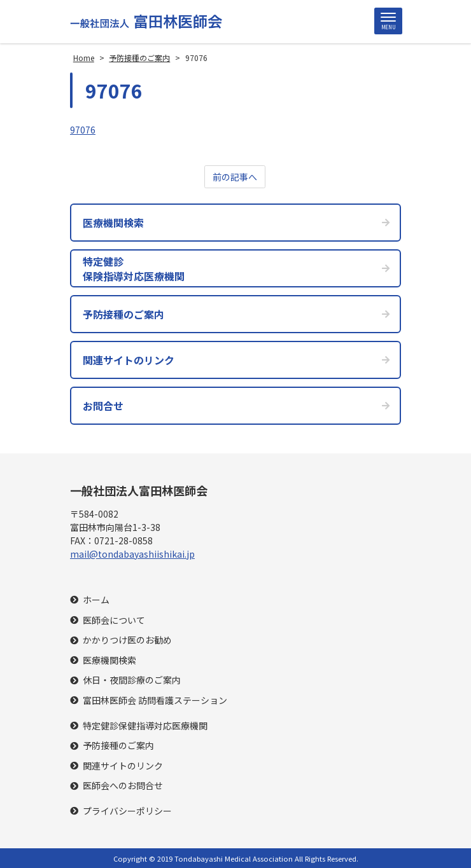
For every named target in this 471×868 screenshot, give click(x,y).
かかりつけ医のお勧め (127, 640)
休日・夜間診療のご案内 (132, 680)
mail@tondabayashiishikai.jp (132, 554)
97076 (83, 130)
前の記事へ (235, 177)
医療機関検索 (109, 660)
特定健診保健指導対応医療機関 (145, 726)
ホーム (96, 600)
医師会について (114, 620)
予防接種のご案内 (118, 746)
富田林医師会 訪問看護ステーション (155, 700)
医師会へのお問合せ (123, 786)
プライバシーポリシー (127, 811)
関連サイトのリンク (123, 766)
